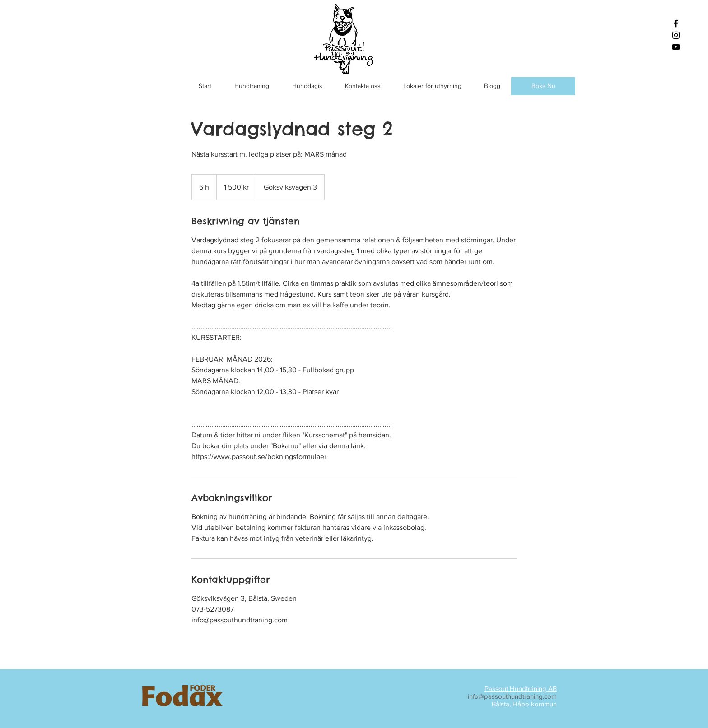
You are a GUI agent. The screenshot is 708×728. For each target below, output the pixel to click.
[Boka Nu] (543, 86)
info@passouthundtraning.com (512, 696)
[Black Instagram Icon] (676, 35)
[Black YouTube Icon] (676, 47)
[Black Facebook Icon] (676, 23)
